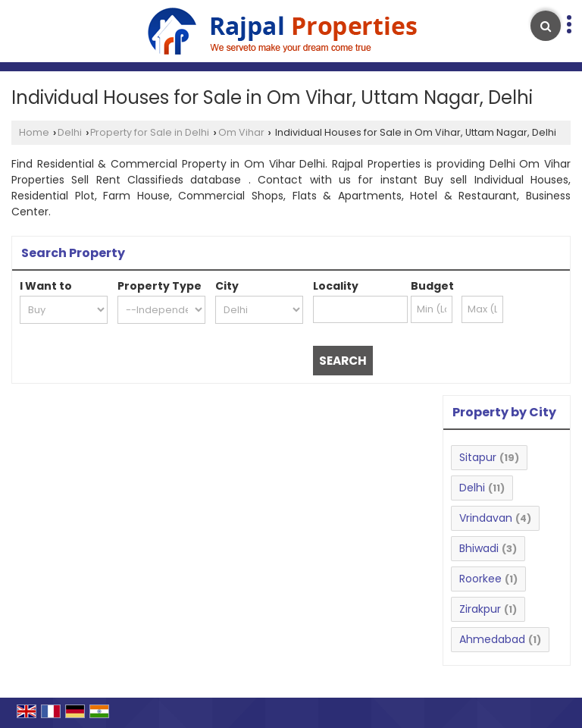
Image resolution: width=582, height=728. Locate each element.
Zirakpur (480, 609)
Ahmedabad (492, 639)
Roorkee (480, 579)
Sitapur (478, 457)
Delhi (70, 132)
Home (34, 132)
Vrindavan (486, 518)
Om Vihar (241, 132)
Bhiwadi (479, 548)
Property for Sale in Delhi (150, 132)
